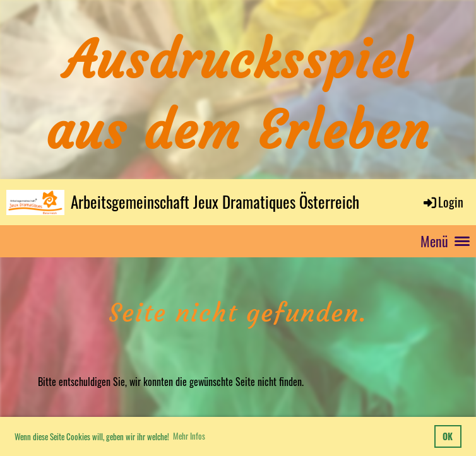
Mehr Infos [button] (189, 436)
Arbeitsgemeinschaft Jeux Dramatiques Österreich (215, 202)
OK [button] (448, 436)
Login (443, 202)
